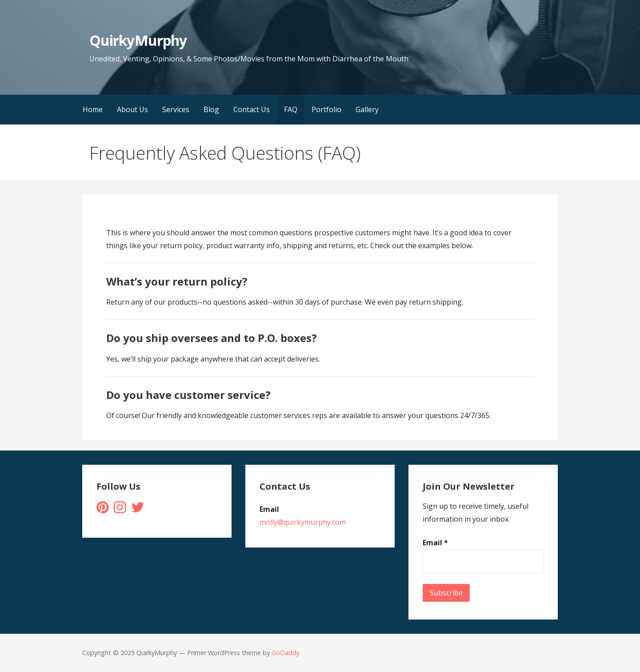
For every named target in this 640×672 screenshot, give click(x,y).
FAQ (291, 109)
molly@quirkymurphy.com (303, 522)
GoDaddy (286, 653)
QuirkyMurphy (138, 40)
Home (93, 109)
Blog (211, 109)
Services (176, 109)
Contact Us (252, 109)
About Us (132, 109)
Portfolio (326, 109)
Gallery (367, 109)
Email (435, 543)
